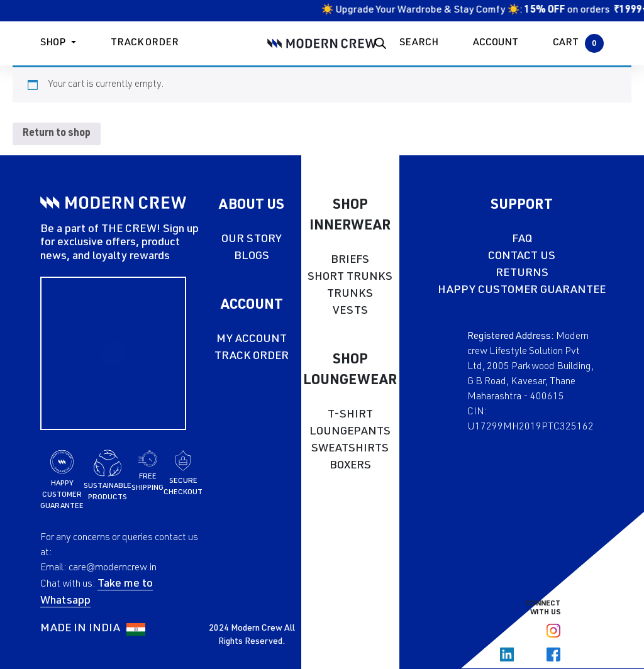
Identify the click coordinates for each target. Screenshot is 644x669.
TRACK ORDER (252, 357)
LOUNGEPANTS (350, 432)
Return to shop (57, 134)
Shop (53, 43)
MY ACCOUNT (252, 340)
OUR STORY (252, 240)
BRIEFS (350, 260)
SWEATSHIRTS (350, 449)
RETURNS (522, 274)
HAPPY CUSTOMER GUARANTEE (522, 290)
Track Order (145, 43)
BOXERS (350, 466)
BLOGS (252, 257)
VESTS (350, 311)
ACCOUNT (496, 43)
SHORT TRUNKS (350, 277)
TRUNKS (350, 294)
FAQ (522, 240)
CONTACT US (522, 257)
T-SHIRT (350, 415)
